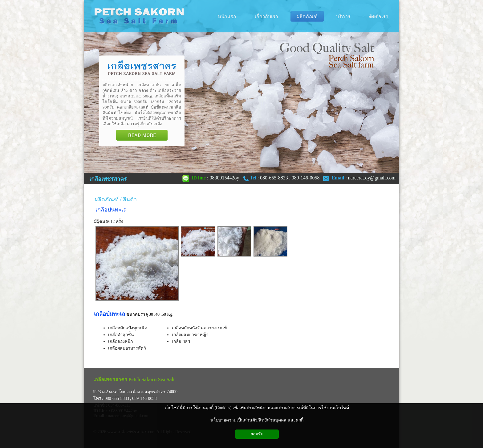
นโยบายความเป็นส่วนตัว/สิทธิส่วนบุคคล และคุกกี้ (257, 420)
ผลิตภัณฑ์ (107, 199)
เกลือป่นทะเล (111, 210)
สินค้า (130, 199)
